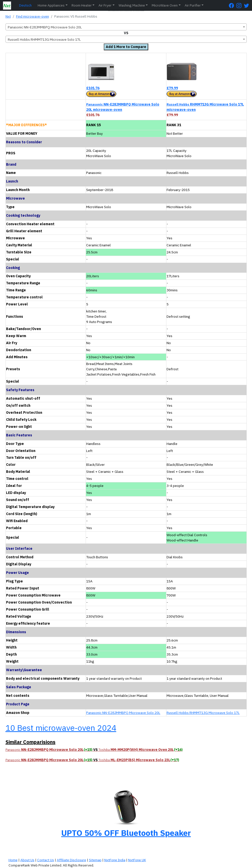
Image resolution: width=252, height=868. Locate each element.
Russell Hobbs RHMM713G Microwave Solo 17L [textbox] (44, 39)
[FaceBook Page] (233, 5)
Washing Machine (132, 5)
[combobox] (126, 27)
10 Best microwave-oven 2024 (61, 728)
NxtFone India (115, 860)
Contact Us (46, 860)
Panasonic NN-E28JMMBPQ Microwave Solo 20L (123, 713)
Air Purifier (193, 5)
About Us (27, 860)
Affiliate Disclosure (71, 860)
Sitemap (95, 860)
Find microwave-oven (33, 16)
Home (13, 860)
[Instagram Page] (240, 5)
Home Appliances (51, 5)
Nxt (8, 16)
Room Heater (82, 5)
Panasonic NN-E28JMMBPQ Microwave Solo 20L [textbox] (45, 27)
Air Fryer (105, 5)
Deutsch (25, 5)
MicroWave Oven (165, 5)
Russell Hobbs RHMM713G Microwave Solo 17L (203, 713)
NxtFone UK (137, 860)
